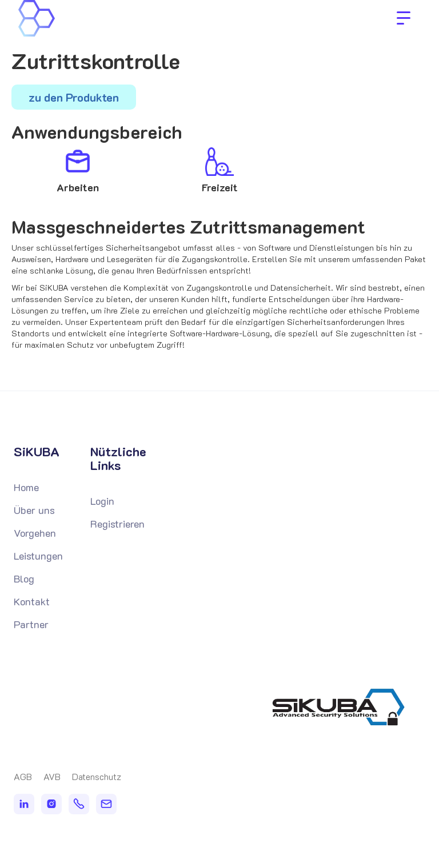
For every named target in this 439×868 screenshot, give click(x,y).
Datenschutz (97, 777)
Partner (31, 624)
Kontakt (32, 601)
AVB (52, 777)
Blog (24, 578)
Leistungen (38, 556)
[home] (91, 18)
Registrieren (117, 524)
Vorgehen (35, 533)
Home (26, 487)
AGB (23, 777)
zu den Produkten (74, 97)
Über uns (34, 510)
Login (102, 501)
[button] (404, 18)
